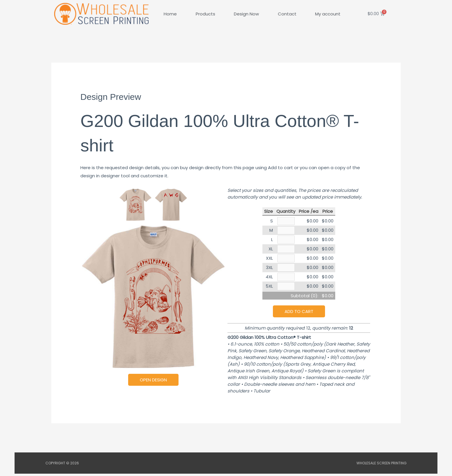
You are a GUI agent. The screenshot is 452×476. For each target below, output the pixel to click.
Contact (287, 14)
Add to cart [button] (299, 314)
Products (205, 14)
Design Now (246, 14)
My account (328, 14)
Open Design (153, 380)
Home (170, 14)
